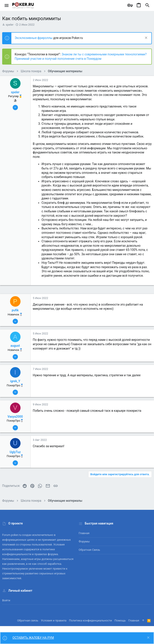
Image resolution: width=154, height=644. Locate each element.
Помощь (120, 620)
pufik (15, 310)
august (15, 346)
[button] (7, 5)
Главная (84, 533)
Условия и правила (54, 620)
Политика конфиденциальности (90, 620)
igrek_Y (15, 381)
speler (10, 25)
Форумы (84, 541)
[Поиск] (147, 5)
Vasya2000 (15, 417)
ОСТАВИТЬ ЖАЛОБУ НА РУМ (33, 638)
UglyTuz (15, 452)
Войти (6, 600)
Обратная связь (89, 550)
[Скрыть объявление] (146, 38)
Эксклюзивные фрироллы (34, 38)
